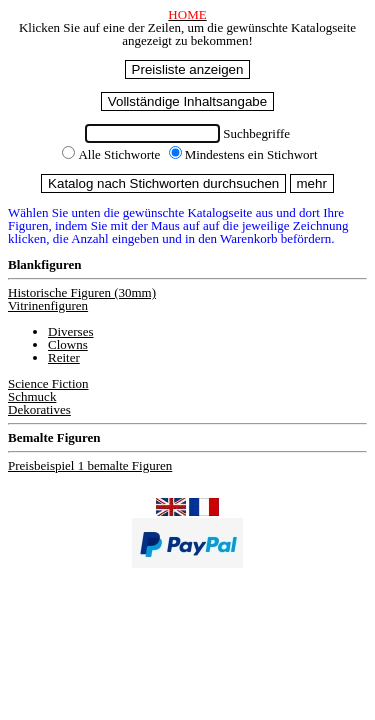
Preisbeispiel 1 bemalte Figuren (90, 465)
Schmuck (32, 396)
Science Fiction (48, 383)
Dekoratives (39, 409)
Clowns (68, 344)
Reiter (64, 357)
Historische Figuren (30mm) (82, 292)
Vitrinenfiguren (48, 305)
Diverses (71, 331)
